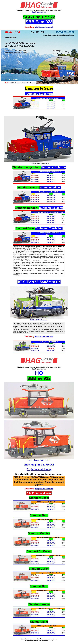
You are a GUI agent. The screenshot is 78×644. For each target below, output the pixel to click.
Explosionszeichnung (39, 469)
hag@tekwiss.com (39, 12)
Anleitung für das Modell (39, 465)
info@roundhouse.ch (44, 27)
